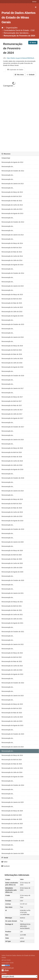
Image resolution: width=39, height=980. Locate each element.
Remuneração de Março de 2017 (12, 397)
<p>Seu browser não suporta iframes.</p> (19, 114)
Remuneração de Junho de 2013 (12, 205)
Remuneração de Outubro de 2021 (13, 632)
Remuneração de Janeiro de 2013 (13, 184)
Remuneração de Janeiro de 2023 (13, 696)
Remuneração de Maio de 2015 (12, 303)
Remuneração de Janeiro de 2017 (13, 388)
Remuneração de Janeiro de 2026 (13, 853)
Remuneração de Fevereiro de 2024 (19, 36)
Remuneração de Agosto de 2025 (12, 832)
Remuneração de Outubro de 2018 (13, 478)
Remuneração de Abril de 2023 (12, 708)
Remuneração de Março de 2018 (12, 448)
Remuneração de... (8, 167)
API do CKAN (6, 960)
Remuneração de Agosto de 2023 (12, 725)
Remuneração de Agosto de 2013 (12, 213)
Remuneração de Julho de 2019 (12, 516)
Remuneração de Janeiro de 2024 (13, 747)
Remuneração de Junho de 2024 (12, 768)
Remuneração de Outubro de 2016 (13, 376)
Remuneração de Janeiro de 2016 (13, 337)
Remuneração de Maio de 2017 (12, 405)
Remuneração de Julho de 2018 (12, 465)
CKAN (5, 970)
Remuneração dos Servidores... (17, 33)
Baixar (33, 43)
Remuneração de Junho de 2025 (12, 824)
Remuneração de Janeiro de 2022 (13, 644)
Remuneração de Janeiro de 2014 (13, 235)
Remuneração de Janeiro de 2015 (13, 286)
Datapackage (6, 158)
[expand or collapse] (36, 7)
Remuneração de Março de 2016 (12, 346)
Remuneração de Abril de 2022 (12, 657)
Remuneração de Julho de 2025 (12, 828)
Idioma (4, 973)
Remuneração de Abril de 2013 (12, 196)
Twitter (5, 862)
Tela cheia (19, 75)
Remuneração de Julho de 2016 (12, 363)
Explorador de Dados (15, 70)
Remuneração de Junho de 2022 (12, 666)
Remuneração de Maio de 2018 (12, 457)
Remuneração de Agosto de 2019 (12, 521)
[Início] (2, 28)
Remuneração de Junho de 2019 (12, 512)
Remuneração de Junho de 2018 (12, 461)
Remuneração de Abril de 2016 (12, 350)
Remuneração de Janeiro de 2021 (13, 593)
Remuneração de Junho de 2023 (12, 717)
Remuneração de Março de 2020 (12, 551)
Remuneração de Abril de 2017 (12, 401)
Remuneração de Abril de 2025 (12, 815)
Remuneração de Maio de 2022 (12, 661)
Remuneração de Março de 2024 (12, 755)
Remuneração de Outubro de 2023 (13, 734)
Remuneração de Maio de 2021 (12, 610)
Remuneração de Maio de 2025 (12, 819)
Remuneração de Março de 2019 (12, 499)
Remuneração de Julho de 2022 (12, 670)
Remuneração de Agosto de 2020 (12, 572)
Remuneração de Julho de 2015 (12, 312)
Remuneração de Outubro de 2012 (13, 171)
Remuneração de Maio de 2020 (12, 559)
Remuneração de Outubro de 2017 (13, 427)
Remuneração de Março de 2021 (12, 602)
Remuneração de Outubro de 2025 (13, 841)
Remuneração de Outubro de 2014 (13, 273)
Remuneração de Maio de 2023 (12, 713)
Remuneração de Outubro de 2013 (13, 222)
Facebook (6, 866)
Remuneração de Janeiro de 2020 (13, 542)
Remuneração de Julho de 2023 (12, 721)
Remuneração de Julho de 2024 (12, 772)
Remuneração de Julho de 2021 (12, 619)
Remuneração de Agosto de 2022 (12, 674)
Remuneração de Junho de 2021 (12, 615)
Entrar (34, 2)
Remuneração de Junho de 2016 (12, 359)
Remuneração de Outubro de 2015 (13, 324)
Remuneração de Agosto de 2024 (12, 777)
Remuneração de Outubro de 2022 (13, 683)
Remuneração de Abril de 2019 (12, 504)
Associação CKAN (7, 963)
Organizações (12, 28)
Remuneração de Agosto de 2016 (12, 367)
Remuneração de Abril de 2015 (12, 299)
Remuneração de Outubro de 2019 (13, 529)
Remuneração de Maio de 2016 (12, 354)
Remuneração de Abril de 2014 (12, 248)
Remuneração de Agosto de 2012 (12, 162)
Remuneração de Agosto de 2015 (12, 316)
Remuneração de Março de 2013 (12, 192)
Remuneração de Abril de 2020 (12, 555)
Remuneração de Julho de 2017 (12, 414)
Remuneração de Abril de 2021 (12, 606)
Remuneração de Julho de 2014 (12, 260)
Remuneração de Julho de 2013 (12, 209)
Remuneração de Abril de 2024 (12, 760)
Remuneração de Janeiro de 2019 (13, 491)
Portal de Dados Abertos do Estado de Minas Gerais (19, 17)
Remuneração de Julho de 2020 (12, 568)
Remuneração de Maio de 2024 (12, 764)
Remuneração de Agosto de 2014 (12, 265)
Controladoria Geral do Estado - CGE (19, 30)
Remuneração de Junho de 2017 (12, 410)
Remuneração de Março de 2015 (12, 295)
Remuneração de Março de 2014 (12, 243)
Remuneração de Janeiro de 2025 (13, 802)
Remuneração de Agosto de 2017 (12, 418)
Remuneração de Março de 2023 (12, 704)
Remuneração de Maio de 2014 (12, 252)
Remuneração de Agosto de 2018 (12, 469)
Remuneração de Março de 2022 (12, 653)
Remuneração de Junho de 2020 (12, 563)
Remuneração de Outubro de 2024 (13, 785)
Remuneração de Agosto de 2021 (12, 623)
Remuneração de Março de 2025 (12, 811)
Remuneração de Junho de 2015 (12, 307)
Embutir (31, 75)
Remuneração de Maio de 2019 (12, 508)
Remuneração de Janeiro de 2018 (13, 440)
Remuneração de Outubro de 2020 (13, 580)
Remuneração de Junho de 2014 (12, 256)
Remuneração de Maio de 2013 (12, 201)
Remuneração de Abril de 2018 (12, 452)
